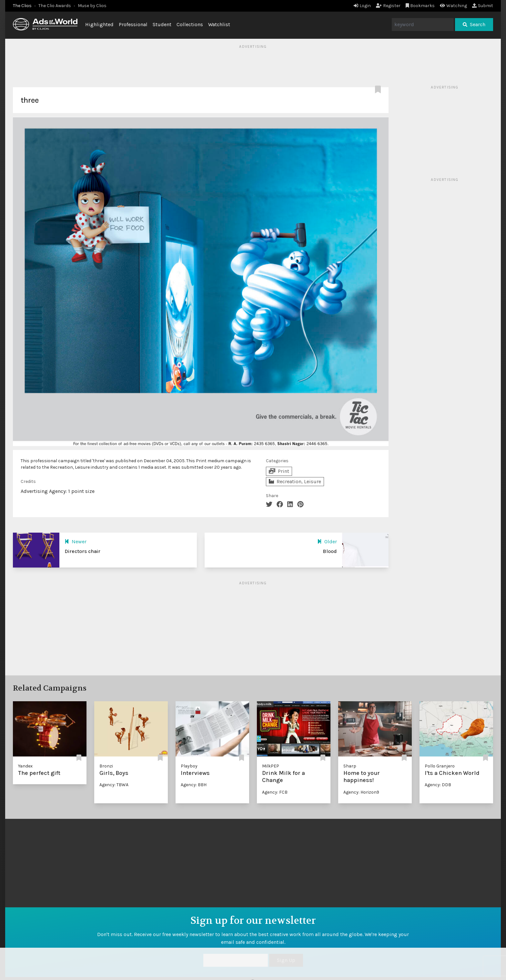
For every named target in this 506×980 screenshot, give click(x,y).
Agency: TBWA (114, 785)
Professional (133, 24)
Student (162, 24)
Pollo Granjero (440, 766)
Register (388, 6)
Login (362, 6)
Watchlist (219, 24)
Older (327, 542)
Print (279, 471)
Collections (190, 24)
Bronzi (106, 766)
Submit (483, 6)
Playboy (189, 766)
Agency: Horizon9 (361, 792)
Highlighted (99, 24)
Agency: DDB (438, 785)
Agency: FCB (275, 792)
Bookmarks (420, 6)
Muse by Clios (92, 6)
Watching (453, 6)
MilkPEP (271, 766)
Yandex (25, 766)
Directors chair (82, 551)
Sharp (350, 766)
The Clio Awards (55, 6)
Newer (76, 542)
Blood (330, 551)
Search (474, 24)
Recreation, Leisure (295, 481)
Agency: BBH (194, 785)
